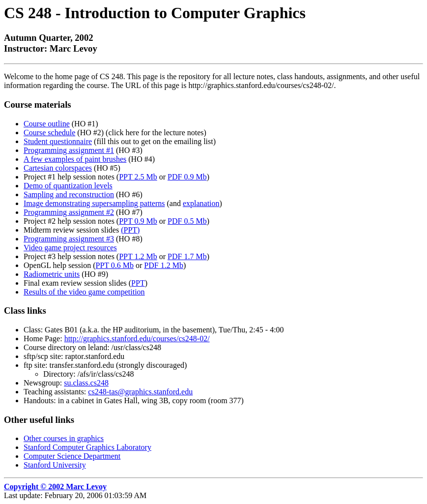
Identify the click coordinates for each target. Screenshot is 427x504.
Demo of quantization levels (68, 186)
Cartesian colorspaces (58, 168)
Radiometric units (52, 274)
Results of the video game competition (84, 292)
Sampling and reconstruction (69, 194)
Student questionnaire (58, 141)
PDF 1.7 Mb (187, 256)
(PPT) (130, 230)
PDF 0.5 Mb (187, 221)
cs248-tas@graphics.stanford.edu (140, 392)
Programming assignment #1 (69, 150)
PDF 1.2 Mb (164, 265)
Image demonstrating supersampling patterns (94, 203)
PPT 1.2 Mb (138, 256)
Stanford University (55, 465)
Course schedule (49, 133)
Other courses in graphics (64, 438)
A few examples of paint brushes (75, 159)
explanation (201, 203)
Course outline (47, 124)
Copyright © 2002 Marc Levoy (55, 487)
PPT (138, 283)
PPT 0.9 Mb (138, 221)
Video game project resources (70, 248)
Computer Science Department (72, 456)
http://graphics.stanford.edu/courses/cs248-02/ (137, 339)
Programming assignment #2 (69, 212)
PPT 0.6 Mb (115, 265)
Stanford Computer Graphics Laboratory (87, 447)
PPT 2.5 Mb (138, 177)
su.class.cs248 (86, 383)
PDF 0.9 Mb (187, 177)
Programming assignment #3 (69, 239)
